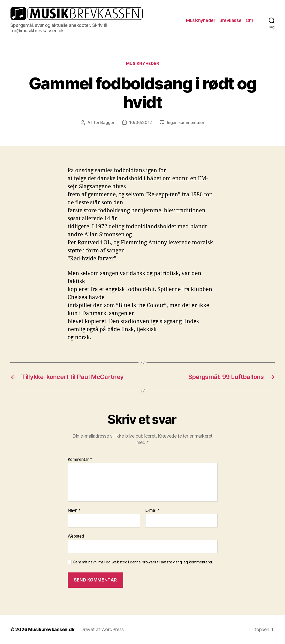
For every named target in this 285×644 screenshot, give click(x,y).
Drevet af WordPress (102, 629)
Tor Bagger (104, 122)
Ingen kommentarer (186, 122)
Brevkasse (230, 20)
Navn (74, 510)
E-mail (153, 510)
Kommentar (80, 460)
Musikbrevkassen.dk (51, 629)
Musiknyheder (201, 20)
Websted (76, 536)
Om (249, 20)
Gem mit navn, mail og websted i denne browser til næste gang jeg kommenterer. (143, 562)
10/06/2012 (141, 122)
